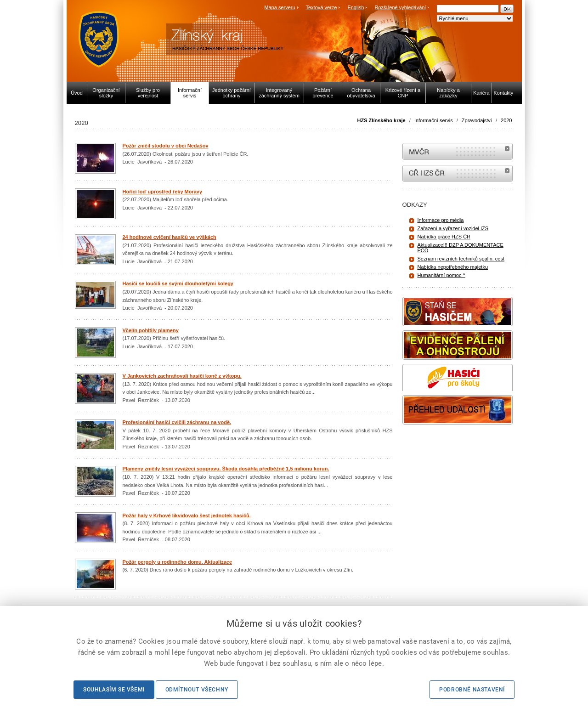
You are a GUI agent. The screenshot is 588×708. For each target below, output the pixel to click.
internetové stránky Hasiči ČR (458, 173)
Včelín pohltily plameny (151, 330)
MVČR (458, 151)
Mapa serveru (280, 7)
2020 (506, 120)
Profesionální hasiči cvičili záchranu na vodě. (177, 422)
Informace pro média (441, 220)
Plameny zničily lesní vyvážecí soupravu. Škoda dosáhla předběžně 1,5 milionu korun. (226, 469)
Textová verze (321, 7)
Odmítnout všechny (197, 690)
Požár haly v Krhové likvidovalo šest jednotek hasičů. (187, 515)
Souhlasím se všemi (114, 690)
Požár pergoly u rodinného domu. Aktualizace (178, 562)
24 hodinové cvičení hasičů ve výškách (170, 237)
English (356, 7)
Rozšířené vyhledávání (401, 7)
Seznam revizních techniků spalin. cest (461, 259)
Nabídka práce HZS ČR (444, 237)
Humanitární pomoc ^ (441, 275)
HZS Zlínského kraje (382, 120)
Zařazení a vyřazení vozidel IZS (453, 228)
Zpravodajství (477, 120)
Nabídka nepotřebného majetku (453, 267)
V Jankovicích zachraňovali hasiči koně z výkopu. (182, 376)
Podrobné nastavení (472, 690)
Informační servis (434, 120)
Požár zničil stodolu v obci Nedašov (166, 146)
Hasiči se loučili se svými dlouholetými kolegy (178, 283)
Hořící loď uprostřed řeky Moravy (163, 192)
